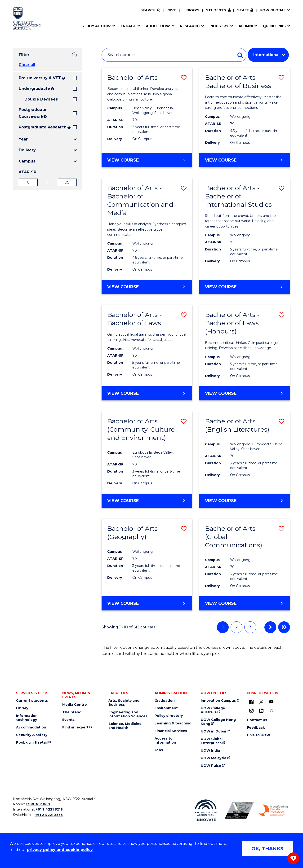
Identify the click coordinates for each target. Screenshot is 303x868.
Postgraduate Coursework (31, 113)
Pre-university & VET (40, 78)
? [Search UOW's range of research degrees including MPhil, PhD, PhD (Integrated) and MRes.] (69, 127)
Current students (32, 701)
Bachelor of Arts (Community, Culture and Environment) (141, 429)
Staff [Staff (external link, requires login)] (243, 10)
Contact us (257, 720)
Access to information (165, 741)
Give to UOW (258, 735)
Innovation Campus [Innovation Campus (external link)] (218, 701)
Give (172, 10)
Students (216, 10)
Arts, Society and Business (124, 703)
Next (270, 627)
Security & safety (32, 735)
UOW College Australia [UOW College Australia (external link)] (213, 710)
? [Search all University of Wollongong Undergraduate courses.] (52, 89)
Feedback (256, 728)
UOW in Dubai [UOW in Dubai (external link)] (213, 731)
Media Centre (75, 705)
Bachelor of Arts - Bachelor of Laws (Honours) (232, 323)
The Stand (72, 712)
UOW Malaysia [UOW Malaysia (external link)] (214, 758)
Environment (166, 708)
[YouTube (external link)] (271, 702)
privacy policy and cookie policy (60, 850)
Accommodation (31, 727)
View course (136, 162)
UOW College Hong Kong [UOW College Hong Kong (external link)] (218, 722)
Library (191, 10)
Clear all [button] (27, 65)
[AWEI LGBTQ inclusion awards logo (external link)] (239, 810)
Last (284, 627)
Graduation (165, 701)
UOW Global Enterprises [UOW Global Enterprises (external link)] (212, 741)
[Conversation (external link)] (271, 711)
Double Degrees (41, 99)
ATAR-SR (27, 172)
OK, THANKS (267, 849)
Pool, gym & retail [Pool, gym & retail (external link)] (32, 743)
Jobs (159, 750)
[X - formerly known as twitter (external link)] (261, 702)
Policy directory (169, 716)
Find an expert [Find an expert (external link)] (75, 727)
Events (68, 720)
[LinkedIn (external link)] (261, 711)
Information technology (27, 718)
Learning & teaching (173, 723)
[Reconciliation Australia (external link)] (206, 810)
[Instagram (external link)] (251, 711)
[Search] (150, 10)
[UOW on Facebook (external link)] (251, 702)
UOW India (210, 751)
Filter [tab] (24, 55)
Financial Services (171, 731)
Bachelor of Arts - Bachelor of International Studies (238, 196)
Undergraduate (34, 89)
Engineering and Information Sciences (128, 714)
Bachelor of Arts (132, 77)
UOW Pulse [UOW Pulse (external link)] (211, 766)
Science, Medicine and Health (125, 726)
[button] (184, 78)
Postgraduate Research (43, 127)
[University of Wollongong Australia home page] (27, 18)
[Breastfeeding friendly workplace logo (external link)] (273, 810)
